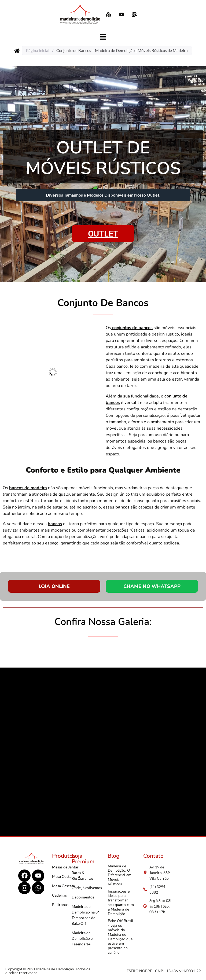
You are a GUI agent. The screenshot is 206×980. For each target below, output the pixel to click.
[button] (103, 37)
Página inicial (38, 50)
